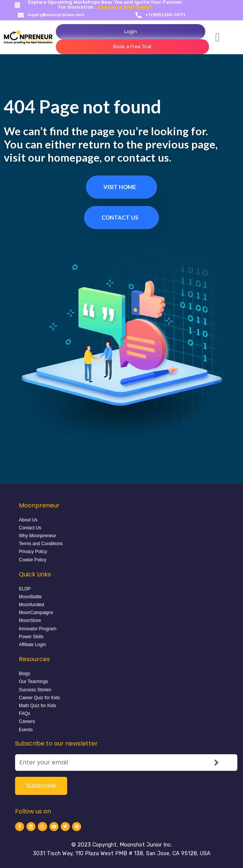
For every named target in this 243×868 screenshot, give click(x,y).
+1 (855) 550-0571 (165, 15)
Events (26, 730)
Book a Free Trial (132, 47)
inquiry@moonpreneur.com (56, 15)
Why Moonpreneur (38, 536)
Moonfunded (32, 605)
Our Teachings (33, 682)
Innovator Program (38, 629)
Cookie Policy (33, 560)
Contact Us (120, 217)
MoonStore (30, 620)
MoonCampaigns (36, 613)
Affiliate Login (32, 645)
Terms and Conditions (41, 544)
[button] (218, 37)
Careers (27, 721)
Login (131, 31)
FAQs (25, 714)
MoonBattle (30, 597)
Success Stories (35, 690)
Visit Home (120, 187)
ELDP (25, 589)
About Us (28, 520)
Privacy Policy (33, 552)
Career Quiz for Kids (39, 698)
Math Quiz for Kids (38, 706)
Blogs (25, 674)
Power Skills (31, 637)
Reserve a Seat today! (125, 7)
